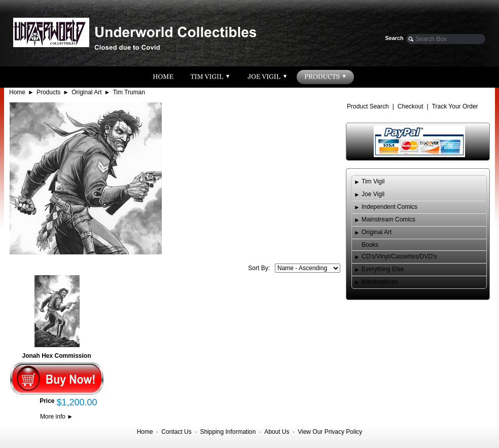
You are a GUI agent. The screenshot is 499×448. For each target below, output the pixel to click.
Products (48, 92)
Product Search (368, 106)
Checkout (411, 106)
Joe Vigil (373, 194)
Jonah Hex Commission (56, 356)
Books (370, 245)
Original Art (86, 92)
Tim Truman (129, 92)
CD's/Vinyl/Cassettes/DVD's (399, 256)
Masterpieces (380, 282)
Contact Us (176, 432)
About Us (277, 432)
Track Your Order (455, 106)
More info (57, 417)
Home (17, 92)
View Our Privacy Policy (330, 432)
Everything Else (383, 269)
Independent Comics (389, 207)
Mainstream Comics (388, 219)
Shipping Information (228, 432)
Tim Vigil (373, 181)
